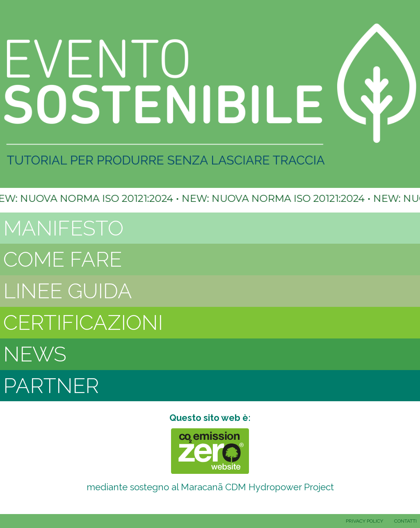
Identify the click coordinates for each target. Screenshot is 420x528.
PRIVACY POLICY (364, 521)
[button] (210, 228)
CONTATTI (405, 521)
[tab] (210, 228)
